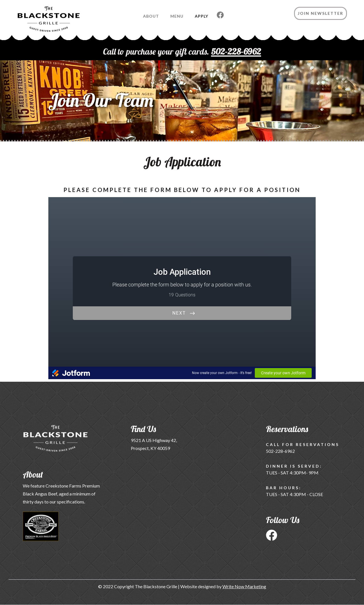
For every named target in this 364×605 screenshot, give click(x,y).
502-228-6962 (280, 451)
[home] (40, 22)
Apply (201, 16)
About (151, 16)
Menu (177, 16)
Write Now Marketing (244, 586)
